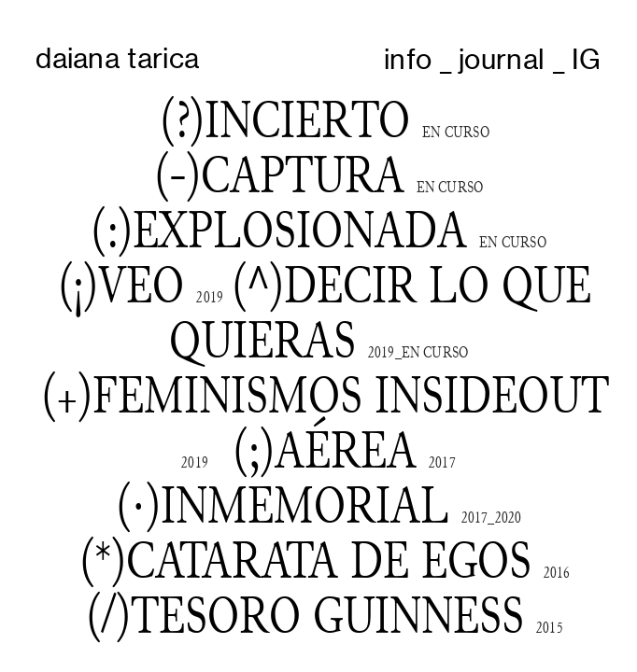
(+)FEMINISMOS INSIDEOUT (325, 395)
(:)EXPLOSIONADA (279, 230)
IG (587, 59)
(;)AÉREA (344, 453)
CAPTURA (303, 175)
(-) (177, 175)
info (408, 59)
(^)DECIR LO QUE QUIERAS (380, 312)
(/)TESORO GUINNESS (305, 615)
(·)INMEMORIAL (283, 505)
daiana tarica (117, 58)
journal (502, 59)
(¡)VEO (121, 285)
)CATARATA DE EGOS (322, 560)
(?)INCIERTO (279, 119)
